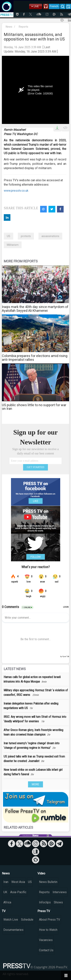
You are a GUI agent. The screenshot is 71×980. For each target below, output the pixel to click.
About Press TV (50, 920)
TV (4, 911)
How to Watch (48, 930)
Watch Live (11, 920)
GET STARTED (36, 467)
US (9, 236)
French (54, 6)
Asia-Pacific (18, 892)
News (9, 27)
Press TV (44, 911)
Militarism (13, 245)
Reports (23, 27)
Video (41, 873)
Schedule (27, 920)
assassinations (50, 236)
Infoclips (45, 902)
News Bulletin (48, 882)
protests (26, 236)
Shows (58, 902)
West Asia (18, 882)
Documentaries (13, 930)
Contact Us (46, 950)
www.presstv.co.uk (16, 191)
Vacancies (46, 940)
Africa (7, 902)
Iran (6, 882)
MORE (35, 784)
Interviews (60, 892)
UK (5, 892)
